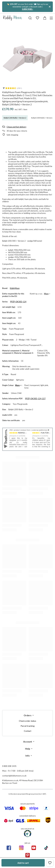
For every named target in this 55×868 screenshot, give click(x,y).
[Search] (30, 18)
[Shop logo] (13, 18)
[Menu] (52, 18)
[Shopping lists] (37, 18)
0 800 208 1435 (9, 766)
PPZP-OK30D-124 (18, 302)
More (46, 294)
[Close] (50, 7)
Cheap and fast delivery (16, 127)
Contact (28, 731)
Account (28, 742)
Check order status (27, 721)
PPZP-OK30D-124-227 (35, 399)
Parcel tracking (28, 726)
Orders (28, 715)
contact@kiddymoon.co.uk (14, 776)
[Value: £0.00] (45, 18)
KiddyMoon (15, 288)
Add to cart (23, 863)
